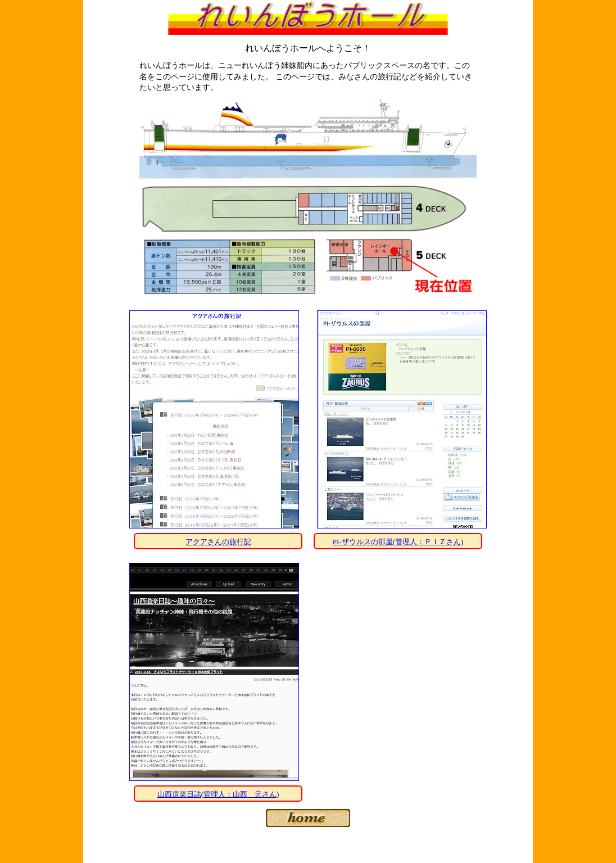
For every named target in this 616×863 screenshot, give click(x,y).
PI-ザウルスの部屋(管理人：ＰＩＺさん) (398, 542)
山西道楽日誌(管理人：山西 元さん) (218, 794)
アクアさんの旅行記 (218, 542)
